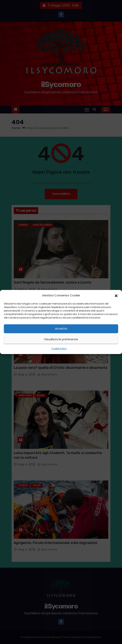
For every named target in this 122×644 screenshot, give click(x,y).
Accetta (61, 329)
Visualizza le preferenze (61, 339)
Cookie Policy (59, 349)
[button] (116, 295)
